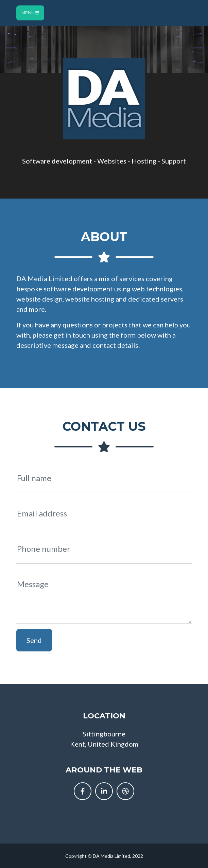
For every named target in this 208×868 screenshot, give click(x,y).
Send (34, 640)
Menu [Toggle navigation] (30, 13)
